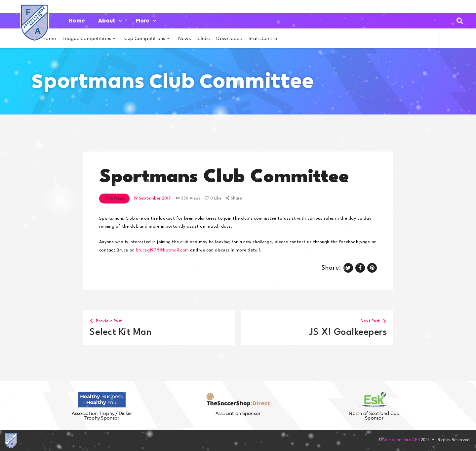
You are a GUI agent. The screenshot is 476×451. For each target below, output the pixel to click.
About (110, 21)
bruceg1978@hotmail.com (162, 250)
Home (77, 21)
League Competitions (89, 38)
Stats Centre (263, 38)
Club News (114, 199)
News (184, 38)
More (146, 21)
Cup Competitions (147, 38)
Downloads (229, 38)
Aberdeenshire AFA (401, 440)
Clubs (203, 38)
